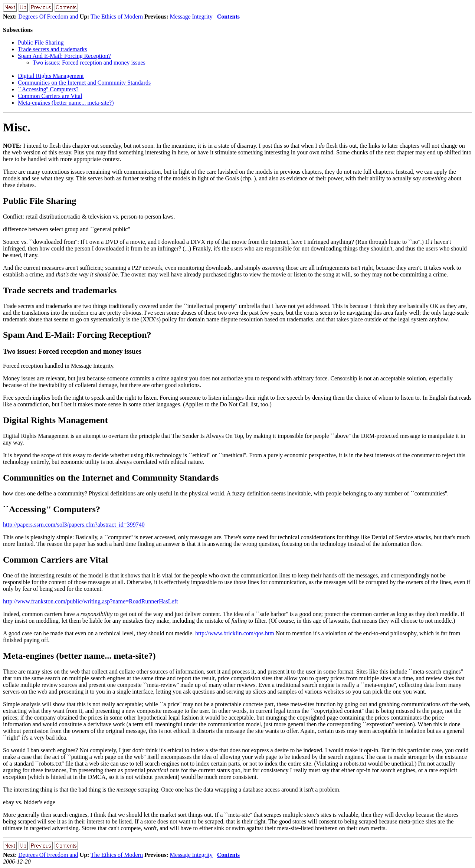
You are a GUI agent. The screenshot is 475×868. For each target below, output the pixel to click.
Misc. (17, 127)
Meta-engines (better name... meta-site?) (66, 103)
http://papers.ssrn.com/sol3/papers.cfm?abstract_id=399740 (74, 525)
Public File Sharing (41, 42)
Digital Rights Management (51, 76)
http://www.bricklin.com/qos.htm (235, 633)
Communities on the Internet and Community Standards (84, 83)
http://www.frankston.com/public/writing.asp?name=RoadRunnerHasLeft (90, 601)
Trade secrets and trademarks (52, 49)
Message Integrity (191, 17)
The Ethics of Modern (117, 17)
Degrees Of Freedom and (48, 17)
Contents (228, 17)
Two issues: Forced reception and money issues (89, 63)
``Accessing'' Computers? (48, 89)
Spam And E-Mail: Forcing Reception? (64, 56)
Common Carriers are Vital (50, 96)
